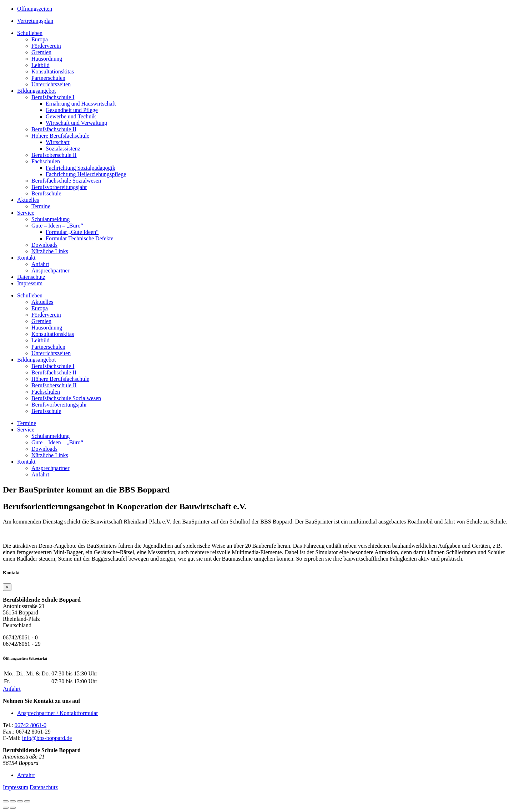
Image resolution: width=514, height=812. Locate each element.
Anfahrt (40, 264)
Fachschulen (46, 161)
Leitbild (41, 65)
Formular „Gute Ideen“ (72, 232)
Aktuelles (28, 200)
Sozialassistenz (63, 149)
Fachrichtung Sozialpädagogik (80, 168)
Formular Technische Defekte (80, 238)
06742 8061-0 (31, 725)
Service (26, 213)
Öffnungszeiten (35, 9)
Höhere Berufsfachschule (60, 136)
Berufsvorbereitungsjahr (59, 187)
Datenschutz (31, 277)
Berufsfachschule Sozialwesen (66, 181)
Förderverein (46, 46)
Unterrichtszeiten (51, 84)
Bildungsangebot (36, 91)
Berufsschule (46, 193)
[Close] (7, 587)
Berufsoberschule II (54, 155)
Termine (41, 206)
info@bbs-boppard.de (47, 738)
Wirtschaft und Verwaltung (76, 123)
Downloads (44, 245)
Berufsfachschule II (54, 129)
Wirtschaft (58, 142)
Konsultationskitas (53, 72)
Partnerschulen (48, 78)
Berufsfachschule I (53, 97)
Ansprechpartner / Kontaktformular (58, 713)
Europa (40, 39)
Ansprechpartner (51, 270)
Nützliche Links (50, 251)
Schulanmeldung (51, 219)
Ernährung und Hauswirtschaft (81, 104)
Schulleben (30, 33)
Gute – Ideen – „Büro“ (57, 226)
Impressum (30, 283)
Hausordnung (47, 59)
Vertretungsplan (35, 21)
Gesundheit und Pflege (72, 110)
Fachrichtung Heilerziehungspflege (86, 174)
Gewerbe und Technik (71, 116)
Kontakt (26, 258)
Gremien (41, 52)
